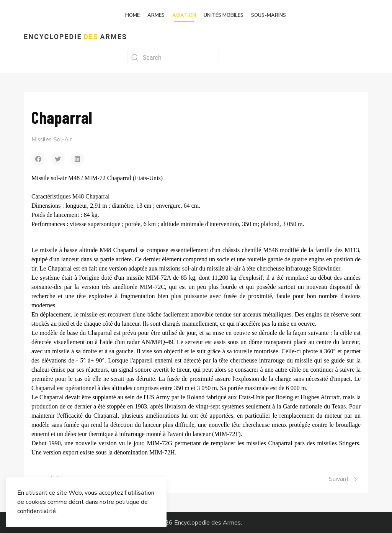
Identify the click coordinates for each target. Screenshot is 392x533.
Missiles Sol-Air (51, 139)
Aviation (184, 15)
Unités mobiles (224, 15)
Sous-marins (269, 15)
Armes (156, 15)
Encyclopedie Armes (75, 37)
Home (132, 15)
